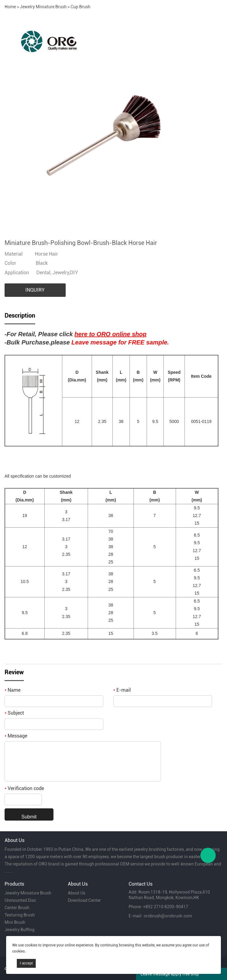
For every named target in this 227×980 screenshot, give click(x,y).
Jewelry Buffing (20, 930)
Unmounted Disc (20, 900)
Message (16, 736)
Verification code (24, 788)
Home (10, 7)
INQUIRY (35, 290)
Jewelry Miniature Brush (43, 7)
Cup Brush (81, 7)
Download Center (84, 900)
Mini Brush (15, 922)
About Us (77, 893)
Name (13, 690)
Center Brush (17, 908)
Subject (14, 713)
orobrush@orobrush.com (168, 916)
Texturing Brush (20, 915)
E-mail (122, 690)
